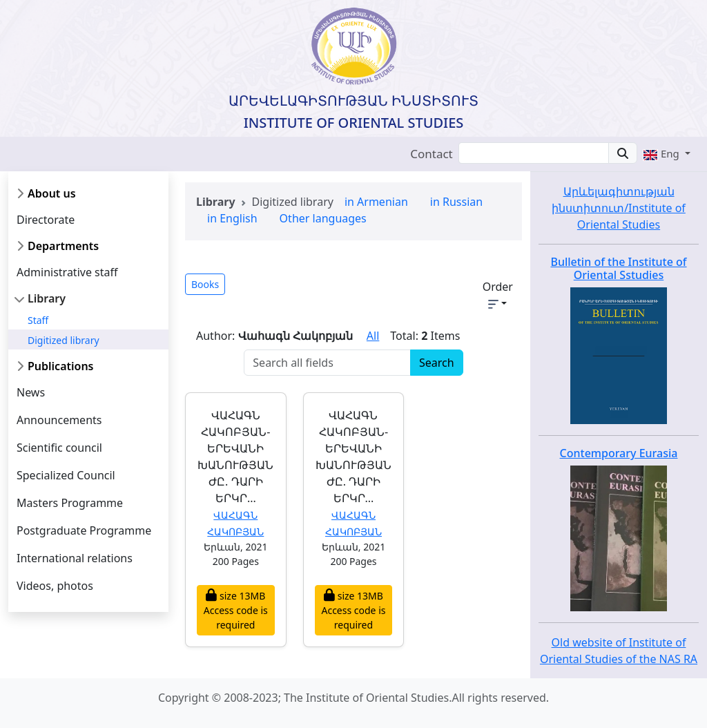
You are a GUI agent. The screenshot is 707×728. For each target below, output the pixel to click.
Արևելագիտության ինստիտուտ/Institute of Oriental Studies (619, 208)
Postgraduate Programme (84, 530)
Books (205, 284)
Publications (61, 366)
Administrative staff (67, 272)
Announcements (59, 420)
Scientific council (59, 448)
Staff (38, 320)
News (31, 392)
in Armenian (376, 202)
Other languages (323, 218)
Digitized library (64, 340)
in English (232, 218)
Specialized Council (66, 475)
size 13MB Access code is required (236, 610)
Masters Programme (70, 503)
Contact (432, 154)
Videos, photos (55, 586)
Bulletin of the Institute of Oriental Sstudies (618, 268)
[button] (667, 153)
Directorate (46, 220)
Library (47, 298)
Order (498, 294)
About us (52, 193)
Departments (63, 246)
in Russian (456, 202)
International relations (75, 558)
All (373, 336)
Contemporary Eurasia (619, 453)
